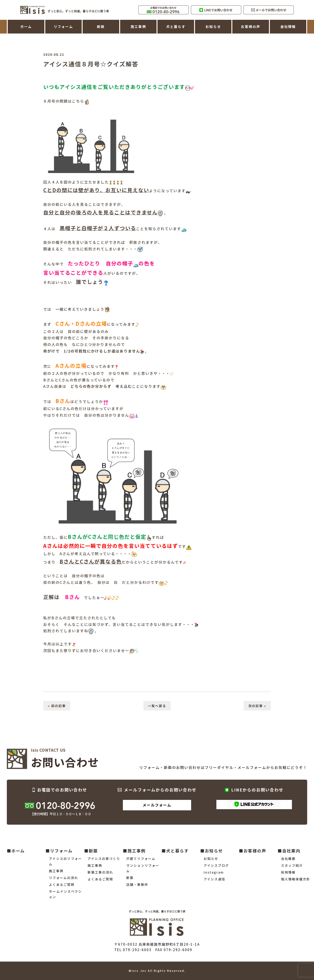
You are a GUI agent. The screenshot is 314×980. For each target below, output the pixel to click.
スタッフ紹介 (292, 865)
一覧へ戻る (157, 706)
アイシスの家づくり (104, 859)
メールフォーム (157, 805)
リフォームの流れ (63, 878)
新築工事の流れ (100, 872)
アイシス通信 (214, 879)
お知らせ (213, 26)
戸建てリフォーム (141, 859)
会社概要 (288, 859)
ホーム (26, 26)
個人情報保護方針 (296, 879)
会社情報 (288, 26)
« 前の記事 (57, 706)
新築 (101, 26)
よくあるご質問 (62, 884)
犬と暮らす (176, 26)
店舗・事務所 (137, 884)
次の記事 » (257, 706)
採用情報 (288, 872)
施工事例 (138, 26)
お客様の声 (251, 26)
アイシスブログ (216, 865)
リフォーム (63, 26)
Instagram (214, 872)
